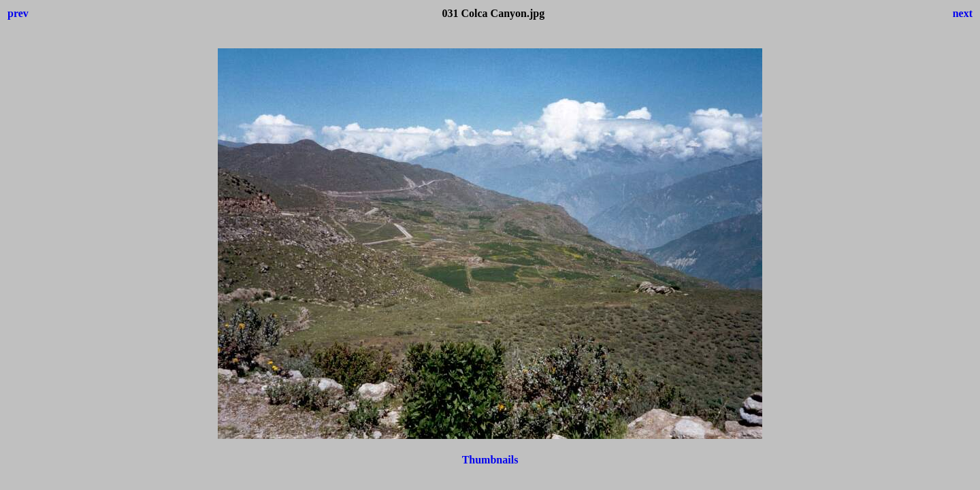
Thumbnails (490, 460)
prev (18, 13)
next (963, 13)
